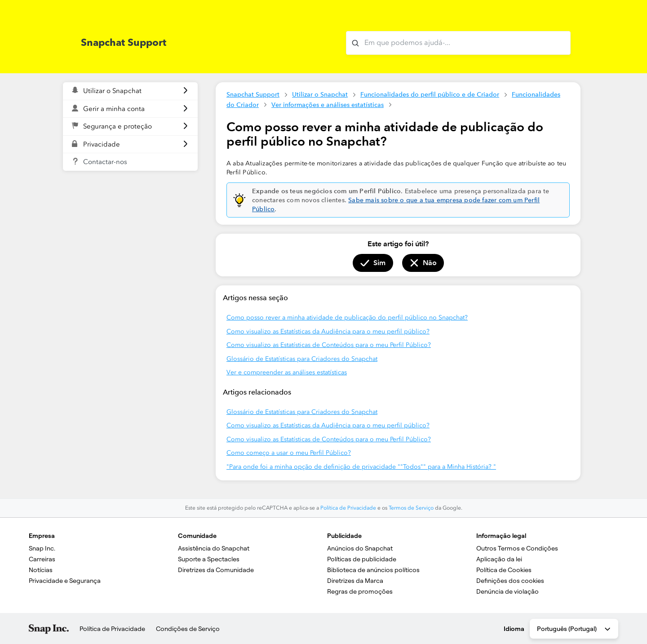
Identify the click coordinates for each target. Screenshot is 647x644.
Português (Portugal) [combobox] (574, 629)
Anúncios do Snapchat (360, 548)
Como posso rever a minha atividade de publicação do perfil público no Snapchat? (347, 318)
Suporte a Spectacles (209, 559)
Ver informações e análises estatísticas (328, 105)
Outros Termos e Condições (517, 548)
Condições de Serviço (188, 629)
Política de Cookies (504, 570)
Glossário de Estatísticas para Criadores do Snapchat (302, 359)
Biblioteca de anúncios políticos (373, 570)
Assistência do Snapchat (214, 548)
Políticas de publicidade (362, 559)
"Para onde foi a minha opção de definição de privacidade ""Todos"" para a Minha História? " (361, 467)
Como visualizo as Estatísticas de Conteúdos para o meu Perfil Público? (329, 345)
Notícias (41, 570)
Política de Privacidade (348, 508)
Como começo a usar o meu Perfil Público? (289, 453)
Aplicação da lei (499, 559)
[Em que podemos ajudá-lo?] (458, 43)
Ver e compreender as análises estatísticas (287, 372)
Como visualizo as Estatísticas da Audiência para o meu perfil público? (328, 331)
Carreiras (42, 559)
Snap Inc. (42, 548)
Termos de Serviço (411, 508)
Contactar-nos (105, 162)
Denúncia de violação (507, 591)
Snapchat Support (253, 94)
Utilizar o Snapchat (320, 94)
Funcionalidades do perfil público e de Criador (430, 94)
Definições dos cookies (510, 581)
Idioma (514, 629)
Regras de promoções (360, 591)
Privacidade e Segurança (65, 581)
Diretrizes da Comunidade (216, 570)
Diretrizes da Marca (355, 581)
